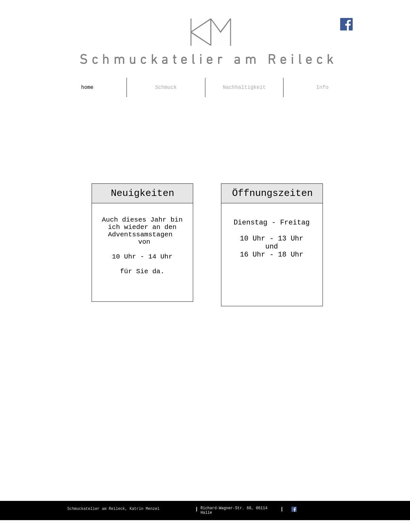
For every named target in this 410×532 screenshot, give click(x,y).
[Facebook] (346, 24)
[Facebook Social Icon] (294, 509)
